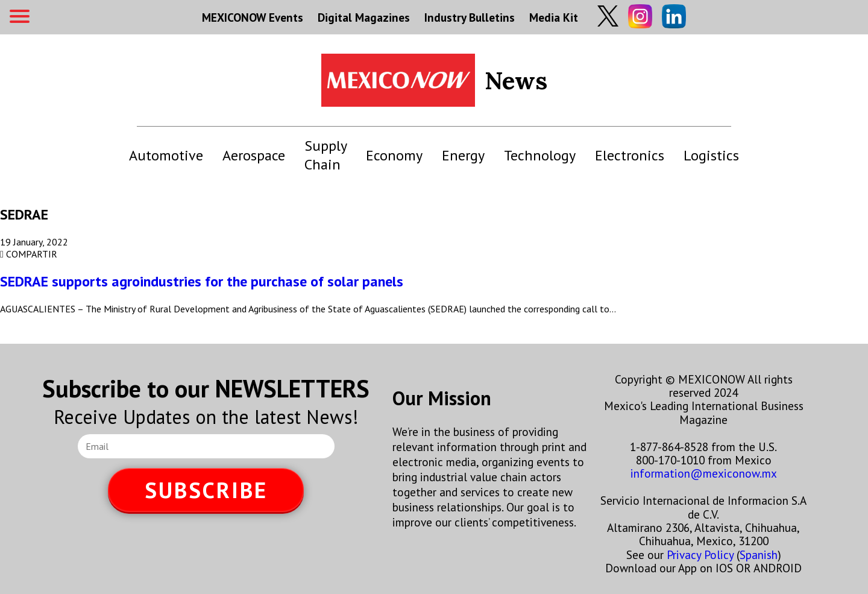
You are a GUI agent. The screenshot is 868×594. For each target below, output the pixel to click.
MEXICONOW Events (253, 17)
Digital (364, 17)
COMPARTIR (29, 254)
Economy (394, 155)
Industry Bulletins (470, 17)
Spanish (759, 555)
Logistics (711, 155)
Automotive (166, 155)
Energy (463, 155)
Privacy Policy (700, 555)
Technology (540, 155)
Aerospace (254, 155)
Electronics (630, 155)
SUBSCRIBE (206, 490)
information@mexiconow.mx (704, 473)
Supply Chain (325, 155)
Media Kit (554, 17)
